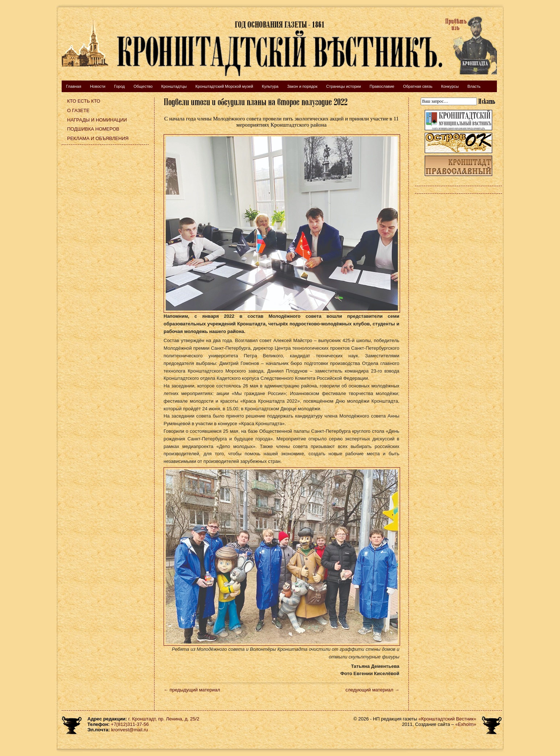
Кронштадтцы (174, 86)
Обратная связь (418, 86)
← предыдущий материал (192, 690)
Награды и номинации (97, 120)
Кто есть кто (84, 101)
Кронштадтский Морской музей (224, 86)
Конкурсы (450, 86)
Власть (474, 86)
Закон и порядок (302, 86)
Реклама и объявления (98, 138)
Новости (98, 86)
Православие (382, 86)
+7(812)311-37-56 (130, 724)
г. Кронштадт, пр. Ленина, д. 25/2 (164, 719)
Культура (270, 86)
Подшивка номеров (93, 129)
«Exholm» (466, 724)
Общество (143, 86)
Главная (74, 86)
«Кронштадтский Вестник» (447, 719)
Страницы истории (343, 86)
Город (119, 86)
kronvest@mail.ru (129, 730)
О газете (78, 110)
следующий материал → (372, 690)
